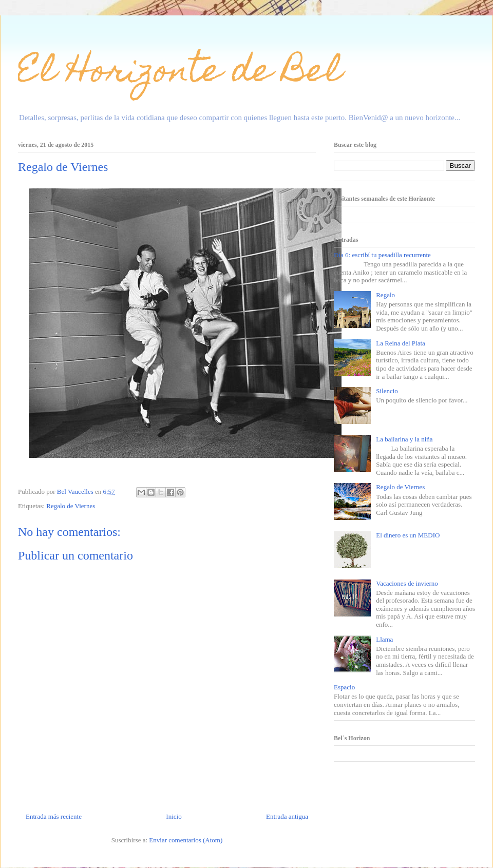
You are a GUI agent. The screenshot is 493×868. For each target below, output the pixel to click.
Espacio (344, 687)
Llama (384, 639)
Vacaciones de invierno (407, 583)
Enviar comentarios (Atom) (186, 840)
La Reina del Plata (401, 343)
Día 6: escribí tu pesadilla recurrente (382, 255)
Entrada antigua (287, 816)
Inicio (174, 816)
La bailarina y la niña (404, 439)
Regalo (385, 295)
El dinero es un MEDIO (408, 535)
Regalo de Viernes (71, 506)
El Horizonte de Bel (180, 74)
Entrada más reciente (54, 816)
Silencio (387, 391)
